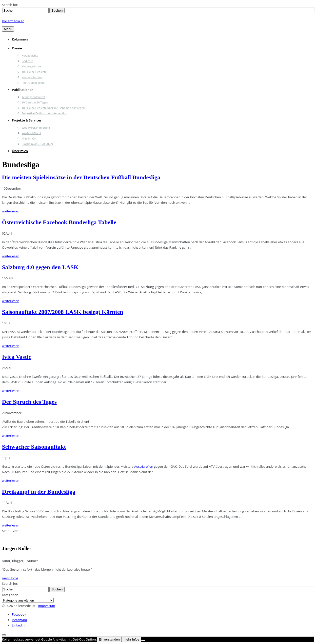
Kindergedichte (31, 66)
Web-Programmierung (36, 128)
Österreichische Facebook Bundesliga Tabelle (59, 222)
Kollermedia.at (13, 21)
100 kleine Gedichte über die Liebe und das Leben (53, 108)
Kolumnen (20, 39)
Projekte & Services (27, 120)
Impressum (47, 606)
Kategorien (10, 595)
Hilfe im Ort (29, 138)
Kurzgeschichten (32, 77)
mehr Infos (10, 578)
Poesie (17, 48)
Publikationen (23, 90)
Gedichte (27, 61)
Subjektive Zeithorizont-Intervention (44, 113)
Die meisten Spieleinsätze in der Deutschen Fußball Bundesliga (81, 177)
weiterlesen (11, 211)
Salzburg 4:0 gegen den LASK (40, 267)
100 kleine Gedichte (34, 72)
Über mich (20, 151)
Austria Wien (144, 466)
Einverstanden (109, 639)
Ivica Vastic (17, 357)
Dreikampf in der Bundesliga (39, 492)
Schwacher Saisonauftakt (34, 447)
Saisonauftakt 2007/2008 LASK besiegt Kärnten (63, 312)
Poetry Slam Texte (33, 83)
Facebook (19, 614)
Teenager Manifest (33, 97)
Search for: (10, 5)
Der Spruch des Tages (29, 402)
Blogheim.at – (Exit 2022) (37, 144)
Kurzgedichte (30, 55)
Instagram (19, 620)
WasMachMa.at (31, 133)
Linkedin (18, 625)
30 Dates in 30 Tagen (35, 102)
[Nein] (143, 641)
